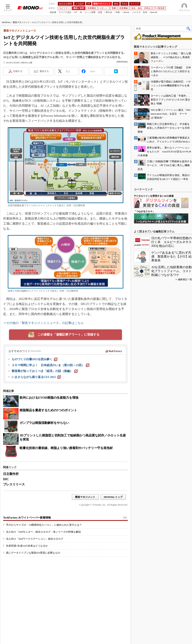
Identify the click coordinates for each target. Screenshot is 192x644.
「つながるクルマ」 (144, 211)
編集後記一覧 (185, 279)
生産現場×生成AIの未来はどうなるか (27, 546)
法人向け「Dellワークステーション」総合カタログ (35, 539)
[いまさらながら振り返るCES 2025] (36, 377)
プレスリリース (14, 484)
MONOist (6, 22)
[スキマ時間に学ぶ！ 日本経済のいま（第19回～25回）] (51, 365)
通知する (44, 71)
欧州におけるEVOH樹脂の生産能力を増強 (49, 398)
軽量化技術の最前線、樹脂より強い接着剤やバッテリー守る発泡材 (66, 448)
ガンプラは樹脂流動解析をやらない (44, 423)
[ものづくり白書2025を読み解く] (35, 359)
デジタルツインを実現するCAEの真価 (154, 196)
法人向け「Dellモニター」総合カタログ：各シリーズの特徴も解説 (43, 532)
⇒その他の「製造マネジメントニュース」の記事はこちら (43, 323)
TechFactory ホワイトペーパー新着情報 (27, 518)
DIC (6, 479)
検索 (189, 28)
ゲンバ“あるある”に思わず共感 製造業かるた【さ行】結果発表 (171, 256)
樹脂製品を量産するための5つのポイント (48, 410)
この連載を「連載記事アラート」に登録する (68, 334)
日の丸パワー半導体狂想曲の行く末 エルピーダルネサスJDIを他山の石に (171, 242)
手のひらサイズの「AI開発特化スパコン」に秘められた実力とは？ (44, 525)
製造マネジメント (21, 22)
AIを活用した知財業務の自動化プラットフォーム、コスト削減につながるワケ (172, 271)
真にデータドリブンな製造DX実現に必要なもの (33, 553)
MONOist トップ (113, 497)
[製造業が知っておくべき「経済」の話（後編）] (45, 371)
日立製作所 (11, 474)
